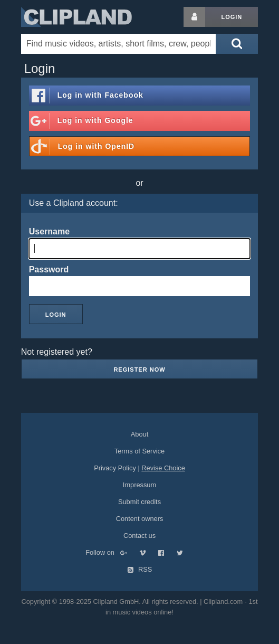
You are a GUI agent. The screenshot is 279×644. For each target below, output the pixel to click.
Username (49, 231)
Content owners (140, 519)
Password (49, 269)
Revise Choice (163, 468)
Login (232, 17)
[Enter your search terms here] (118, 44)
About (139, 434)
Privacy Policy (115, 468)
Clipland (76, 17)
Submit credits (139, 502)
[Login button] (195, 17)
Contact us (139, 536)
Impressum (139, 485)
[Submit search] (237, 44)
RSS (140, 569)
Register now (139, 370)
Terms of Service (139, 451)
